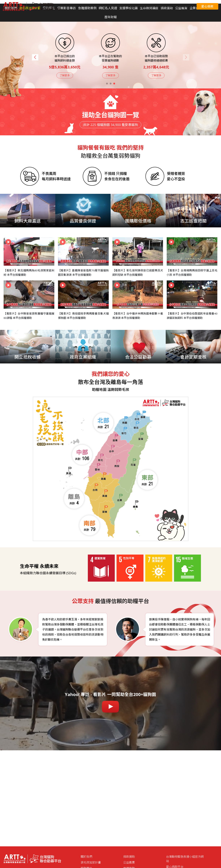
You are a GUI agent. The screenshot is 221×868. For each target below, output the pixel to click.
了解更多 (65, 75)
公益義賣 (129, 862)
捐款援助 (129, 857)
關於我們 (86, 857)
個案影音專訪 (66, 8)
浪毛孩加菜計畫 (91, 862)
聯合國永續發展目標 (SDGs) (144, 6)
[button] (35, 57)
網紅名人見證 (108, 8)
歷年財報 (111, 17)
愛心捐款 (207, 6)
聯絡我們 (187, 6)
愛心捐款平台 (171, 6)
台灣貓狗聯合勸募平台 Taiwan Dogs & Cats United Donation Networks (32, 6)
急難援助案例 (87, 8)
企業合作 (196, 8)
